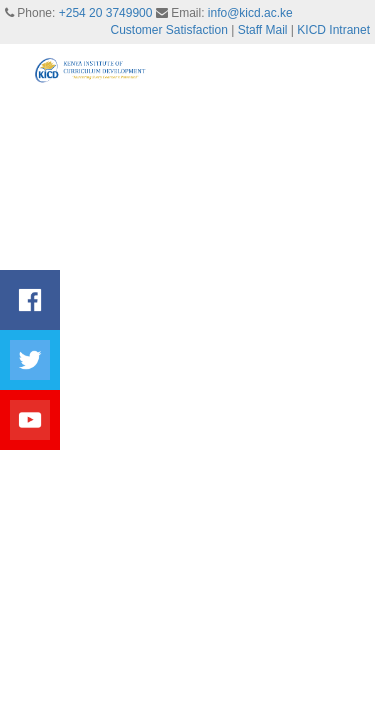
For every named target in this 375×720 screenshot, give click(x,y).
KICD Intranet (333, 30)
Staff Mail (263, 30)
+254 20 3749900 (106, 13)
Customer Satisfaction (169, 30)
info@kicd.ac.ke (250, 13)
